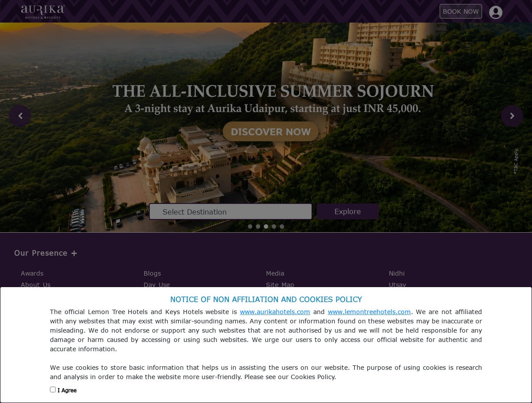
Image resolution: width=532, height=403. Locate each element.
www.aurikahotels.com (275, 312)
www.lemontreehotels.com (369, 312)
